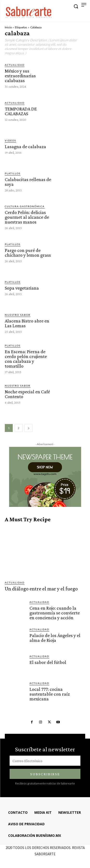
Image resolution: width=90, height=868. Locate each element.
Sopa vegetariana (22, 288)
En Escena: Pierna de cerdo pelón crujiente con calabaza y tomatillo (26, 359)
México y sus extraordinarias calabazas (20, 76)
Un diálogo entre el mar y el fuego (41, 589)
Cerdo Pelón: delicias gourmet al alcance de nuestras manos (27, 217)
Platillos (13, 173)
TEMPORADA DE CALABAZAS (21, 111)
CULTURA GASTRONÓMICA (25, 206)
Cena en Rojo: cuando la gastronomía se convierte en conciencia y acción (55, 613)
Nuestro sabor (18, 315)
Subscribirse (45, 774)
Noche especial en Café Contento (27, 394)
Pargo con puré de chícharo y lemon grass (28, 253)
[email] (45, 761)
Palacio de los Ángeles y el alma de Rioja (55, 638)
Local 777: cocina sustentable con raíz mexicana (50, 694)
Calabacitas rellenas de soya (28, 182)
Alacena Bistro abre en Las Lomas (27, 323)
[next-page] (29, 428)
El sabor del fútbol (48, 662)
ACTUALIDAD (15, 65)
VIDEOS (10, 140)
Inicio (8, 27)
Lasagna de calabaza (25, 146)
